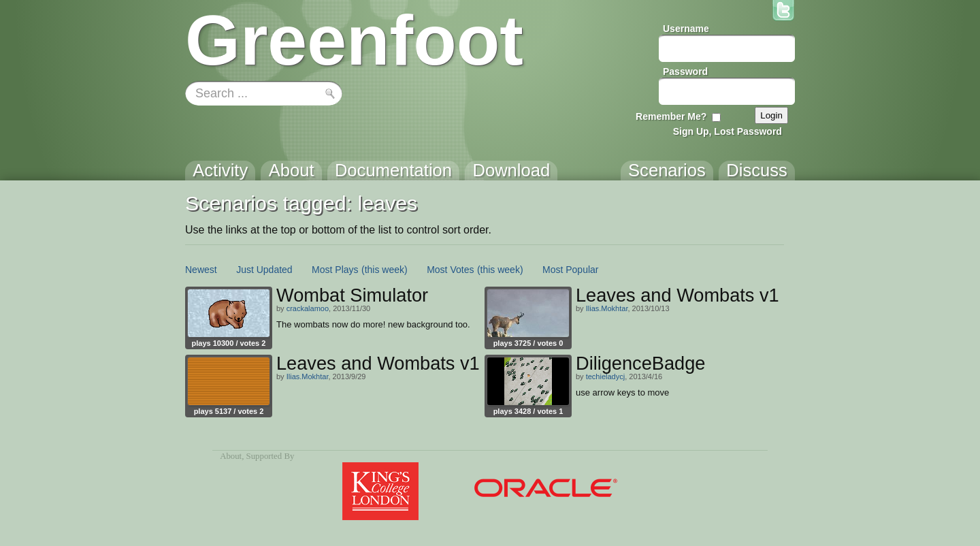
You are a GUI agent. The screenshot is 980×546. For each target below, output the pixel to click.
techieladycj (605, 376)
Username (686, 29)
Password (685, 71)
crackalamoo (308, 308)
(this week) (385, 270)
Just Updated (264, 270)
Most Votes (450, 270)
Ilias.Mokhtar (607, 308)
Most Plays (335, 270)
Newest (201, 270)
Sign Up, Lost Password (728, 131)
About (231, 456)
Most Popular (570, 270)
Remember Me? (671, 116)
